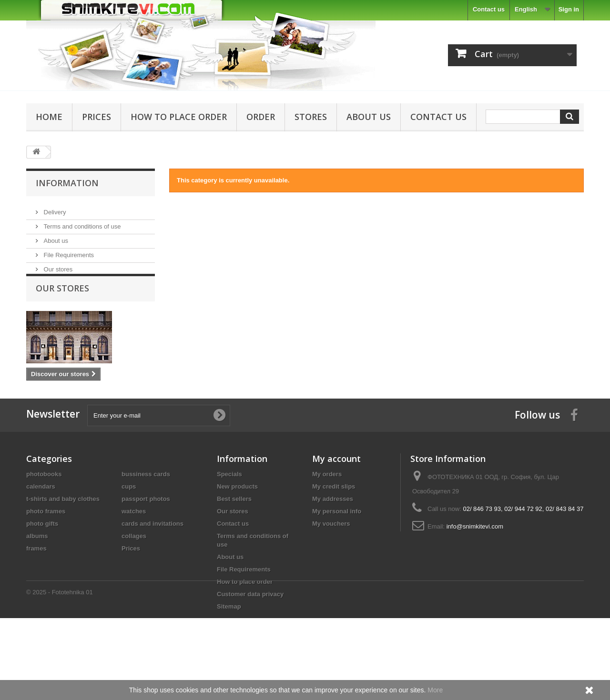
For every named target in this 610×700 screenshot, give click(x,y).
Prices (97, 117)
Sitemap (229, 640)
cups (129, 520)
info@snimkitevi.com (475, 560)
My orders (327, 507)
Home (49, 117)
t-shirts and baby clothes (63, 532)
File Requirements (68, 251)
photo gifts (42, 557)
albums (37, 569)
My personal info (337, 545)
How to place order (179, 117)
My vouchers (331, 557)
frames (36, 582)
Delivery (54, 208)
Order (261, 117)
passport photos (146, 532)
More (435, 690)
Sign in (569, 9)
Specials (229, 507)
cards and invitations (152, 557)
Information (67, 183)
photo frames (46, 545)
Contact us (489, 9)
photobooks (44, 507)
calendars (41, 520)
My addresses (333, 532)
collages (134, 569)
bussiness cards (146, 507)
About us (369, 117)
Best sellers (234, 532)
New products (237, 520)
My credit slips (334, 520)
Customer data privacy (250, 627)
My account (336, 492)
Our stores (57, 265)
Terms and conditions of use (81, 223)
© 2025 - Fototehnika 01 (60, 674)
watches (134, 545)
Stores (311, 117)
